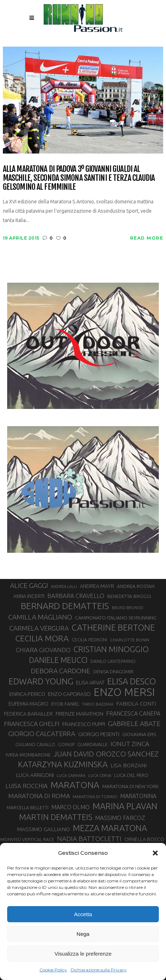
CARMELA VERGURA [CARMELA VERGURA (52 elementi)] (39, 628)
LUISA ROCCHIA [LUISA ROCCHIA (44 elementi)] (27, 786)
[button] (155, 853)
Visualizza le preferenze (83, 954)
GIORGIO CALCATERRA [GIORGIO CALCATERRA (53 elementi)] (42, 734)
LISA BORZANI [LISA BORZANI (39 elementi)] (129, 765)
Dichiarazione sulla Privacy (99, 970)
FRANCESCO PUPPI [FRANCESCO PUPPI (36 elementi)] (84, 724)
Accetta (83, 914)
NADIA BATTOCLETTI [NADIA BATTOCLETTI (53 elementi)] (89, 839)
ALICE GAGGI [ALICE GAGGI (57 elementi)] (29, 585)
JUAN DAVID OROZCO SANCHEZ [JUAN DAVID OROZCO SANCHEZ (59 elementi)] (106, 754)
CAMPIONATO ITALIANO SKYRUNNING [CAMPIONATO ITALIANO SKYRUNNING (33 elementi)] (116, 618)
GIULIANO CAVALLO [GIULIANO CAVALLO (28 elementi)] (35, 745)
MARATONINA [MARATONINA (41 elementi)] (138, 796)
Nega (83, 934)
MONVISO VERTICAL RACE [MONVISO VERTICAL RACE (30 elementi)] (27, 839)
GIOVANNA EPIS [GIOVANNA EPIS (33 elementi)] (139, 734)
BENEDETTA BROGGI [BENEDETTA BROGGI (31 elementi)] (129, 596)
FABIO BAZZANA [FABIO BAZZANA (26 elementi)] (98, 704)
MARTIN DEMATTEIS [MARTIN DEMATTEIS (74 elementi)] (56, 817)
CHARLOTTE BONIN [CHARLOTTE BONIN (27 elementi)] (130, 640)
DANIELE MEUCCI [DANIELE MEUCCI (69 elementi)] (58, 660)
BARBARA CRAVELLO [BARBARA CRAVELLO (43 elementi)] (76, 596)
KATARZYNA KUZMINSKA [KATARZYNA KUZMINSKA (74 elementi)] (63, 764)
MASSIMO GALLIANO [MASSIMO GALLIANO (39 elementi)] (44, 829)
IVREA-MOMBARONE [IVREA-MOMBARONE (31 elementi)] (28, 755)
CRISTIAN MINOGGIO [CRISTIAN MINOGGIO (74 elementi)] (111, 649)
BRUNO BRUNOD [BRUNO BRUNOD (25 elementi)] (128, 608)
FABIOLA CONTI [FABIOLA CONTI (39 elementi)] (136, 704)
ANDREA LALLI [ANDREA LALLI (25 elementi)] (64, 586)
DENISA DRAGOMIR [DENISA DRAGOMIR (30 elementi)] (113, 672)
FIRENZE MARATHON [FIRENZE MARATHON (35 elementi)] (79, 714)
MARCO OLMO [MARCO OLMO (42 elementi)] (70, 807)
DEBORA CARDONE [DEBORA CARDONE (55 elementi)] (61, 671)
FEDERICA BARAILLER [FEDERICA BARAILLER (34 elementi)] (28, 714)
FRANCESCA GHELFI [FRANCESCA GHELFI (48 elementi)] (32, 724)
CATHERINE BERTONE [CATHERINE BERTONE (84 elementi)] (113, 627)
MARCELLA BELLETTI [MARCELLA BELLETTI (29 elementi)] (28, 807)
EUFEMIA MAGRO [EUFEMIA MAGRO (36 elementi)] (29, 704)
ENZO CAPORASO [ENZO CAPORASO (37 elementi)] (69, 694)
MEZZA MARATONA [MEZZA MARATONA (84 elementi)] (110, 828)
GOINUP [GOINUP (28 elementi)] (66, 745)
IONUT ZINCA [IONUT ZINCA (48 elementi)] (130, 744)
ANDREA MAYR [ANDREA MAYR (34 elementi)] (97, 586)
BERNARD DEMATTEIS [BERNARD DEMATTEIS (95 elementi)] (65, 606)
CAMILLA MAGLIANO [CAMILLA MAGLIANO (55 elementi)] (40, 617)
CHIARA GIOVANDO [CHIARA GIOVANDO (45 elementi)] (43, 650)
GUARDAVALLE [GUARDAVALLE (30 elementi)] (93, 744)
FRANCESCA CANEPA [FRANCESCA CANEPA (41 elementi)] (133, 713)
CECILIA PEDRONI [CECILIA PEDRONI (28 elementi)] (89, 640)
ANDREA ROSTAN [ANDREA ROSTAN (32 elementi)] (136, 586)
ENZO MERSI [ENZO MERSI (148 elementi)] (124, 692)
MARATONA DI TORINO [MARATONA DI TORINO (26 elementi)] (95, 797)
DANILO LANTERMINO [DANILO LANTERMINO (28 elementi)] (113, 661)
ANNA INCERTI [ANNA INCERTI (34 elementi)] (29, 596)
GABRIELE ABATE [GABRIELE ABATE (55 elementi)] (134, 724)
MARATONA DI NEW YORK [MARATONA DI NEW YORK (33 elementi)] (131, 786)
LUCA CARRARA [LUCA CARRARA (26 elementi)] (71, 775)
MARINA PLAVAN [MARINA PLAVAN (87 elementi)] (125, 806)
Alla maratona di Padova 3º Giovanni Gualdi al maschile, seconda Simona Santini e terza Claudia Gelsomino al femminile (79, 178)
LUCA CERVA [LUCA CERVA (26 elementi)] (100, 775)
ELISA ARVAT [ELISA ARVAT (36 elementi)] (90, 682)
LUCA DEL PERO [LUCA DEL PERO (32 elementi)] (131, 775)
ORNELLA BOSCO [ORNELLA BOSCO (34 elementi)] (144, 839)
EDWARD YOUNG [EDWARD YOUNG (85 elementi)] (41, 681)
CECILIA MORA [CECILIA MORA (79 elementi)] (42, 638)
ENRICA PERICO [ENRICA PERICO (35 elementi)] (27, 694)
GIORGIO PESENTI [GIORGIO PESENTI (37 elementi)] (99, 734)
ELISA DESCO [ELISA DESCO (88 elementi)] (132, 682)
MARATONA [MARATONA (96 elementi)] (75, 785)
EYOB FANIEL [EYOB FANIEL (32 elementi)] (65, 704)
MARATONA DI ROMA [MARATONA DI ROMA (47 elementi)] (39, 796)
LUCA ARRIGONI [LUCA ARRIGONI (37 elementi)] (35, 775)
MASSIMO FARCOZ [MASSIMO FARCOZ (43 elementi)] (120, 818)
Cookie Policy (53, 970)
